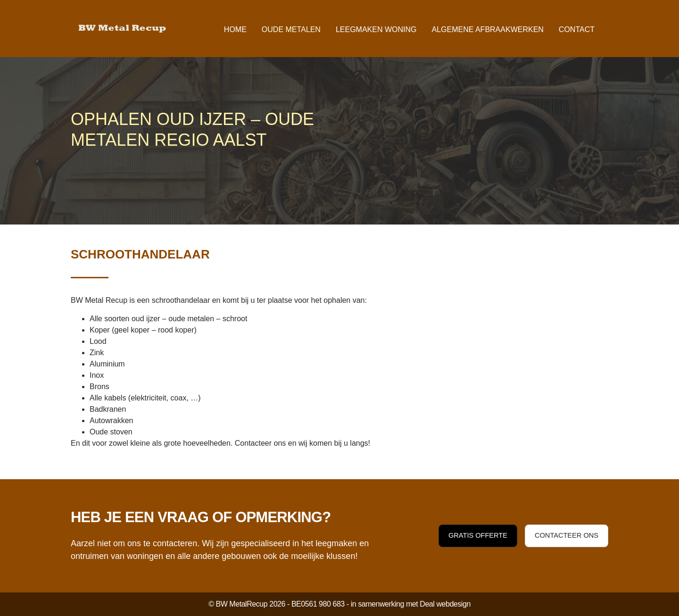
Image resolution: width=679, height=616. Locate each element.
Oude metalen (291, 29)
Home (235, 29)
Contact (577, 29)
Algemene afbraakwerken (487, 29)
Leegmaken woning (376, 29)
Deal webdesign (445, 604)
